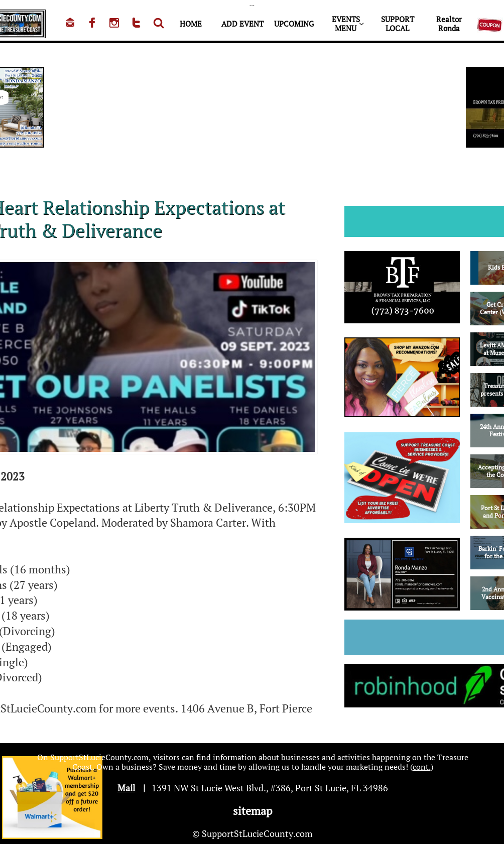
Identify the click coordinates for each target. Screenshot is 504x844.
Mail (126, 788)
